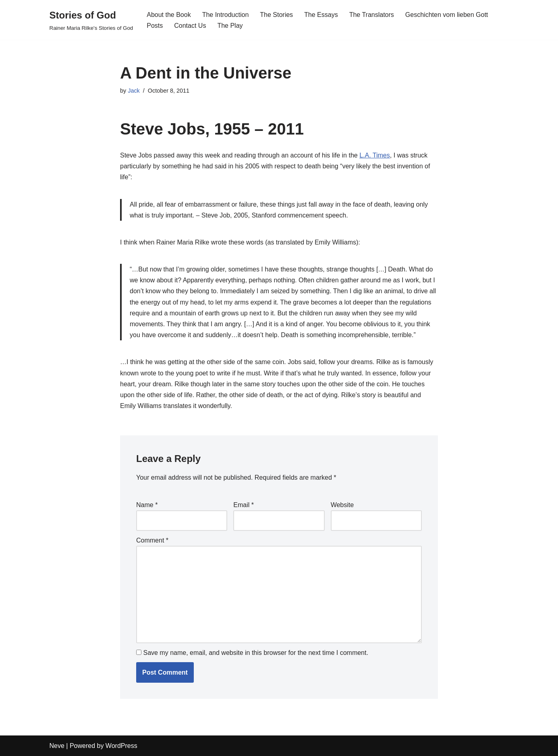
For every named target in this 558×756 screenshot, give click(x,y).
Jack (134, 91)
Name (147, 505)
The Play (230, 26)
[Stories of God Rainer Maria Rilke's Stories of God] (91, 20)
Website (342, 505)
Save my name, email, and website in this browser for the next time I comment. (255, 653)
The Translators (372, 15)
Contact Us (190, 26)
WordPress (121, 746)
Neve (57, 746)
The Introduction (226, 15)
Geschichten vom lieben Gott (447, 15)
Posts (155, 26)
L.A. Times (375, 155)
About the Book (169, 15)
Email (244, 505)
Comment (152, 540)
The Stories (276, 15)
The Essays (321, 15)
